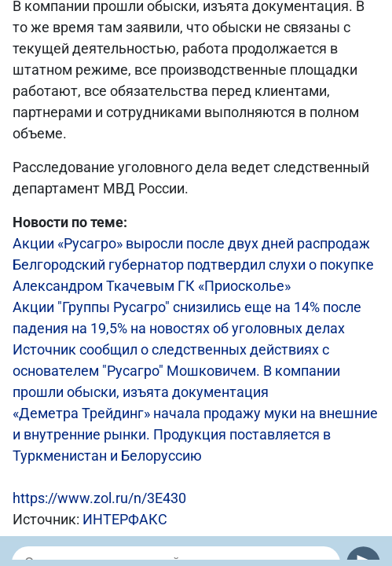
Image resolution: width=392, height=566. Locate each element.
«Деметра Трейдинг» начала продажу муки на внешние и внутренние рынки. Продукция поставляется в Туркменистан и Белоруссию (195, 434)
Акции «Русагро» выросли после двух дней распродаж (191, 243)
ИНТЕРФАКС (125, 519)
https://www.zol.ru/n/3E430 (99, 498)
